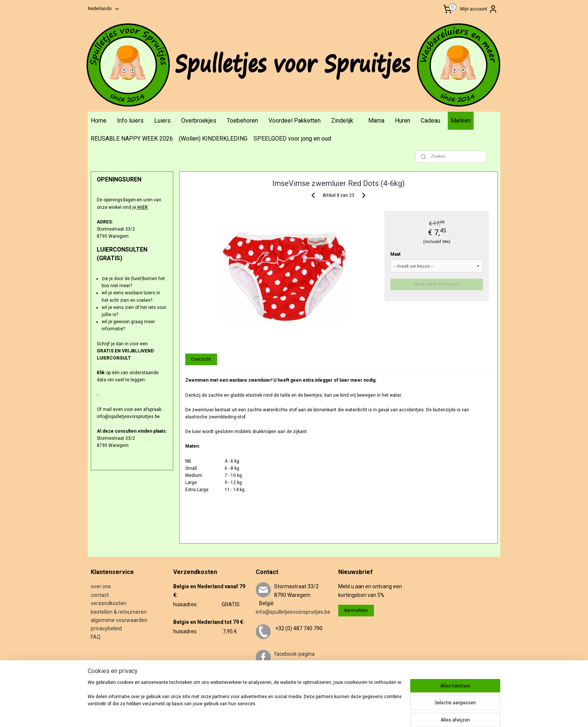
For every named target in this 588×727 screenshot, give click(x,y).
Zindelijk (342, 121)
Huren (403, 121)
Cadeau (430, 121)
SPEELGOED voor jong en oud (292, 139)
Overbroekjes (199, 121)
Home (99, 121)
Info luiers (130, 121)
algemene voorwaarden (119, 620)
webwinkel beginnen (337, 713)
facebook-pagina (294, 654)
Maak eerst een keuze (437, 284)
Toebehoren (242, 121)
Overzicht (201, 359)
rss (309, 713)
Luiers (162, 121)
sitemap (295, 713)
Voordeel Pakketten (295, 121)
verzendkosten (109, 603)
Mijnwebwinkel (400, 713)
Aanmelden (356, 610)
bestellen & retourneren (119, 612)
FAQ (96, 637)
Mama (376, 121)
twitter (282, 679)
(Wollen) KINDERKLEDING (213, 139)
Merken (461, 121)
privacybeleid (106, 628)
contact (100, 595)
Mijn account (479, 9)
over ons (101, 586)
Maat (395, 254)
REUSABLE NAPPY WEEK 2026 (132, 139)
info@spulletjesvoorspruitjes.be (293, 612)
